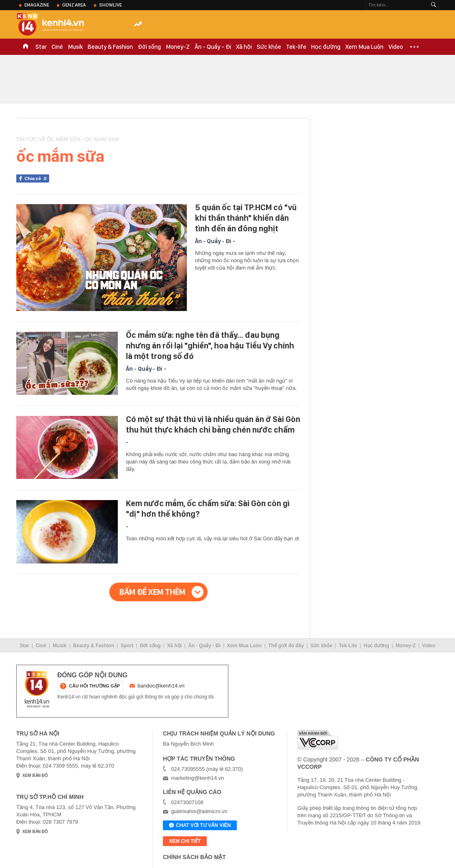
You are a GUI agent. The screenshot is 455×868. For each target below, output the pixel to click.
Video (396, 47)
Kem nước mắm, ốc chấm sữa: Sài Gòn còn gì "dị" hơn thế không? (208, 509)
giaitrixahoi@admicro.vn (199, 811)
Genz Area (74, 5)
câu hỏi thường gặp (94, 686)
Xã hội (244, 47)
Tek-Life (348, 646)
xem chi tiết (185, 841)
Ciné (57, 47)
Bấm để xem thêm (152, 592)
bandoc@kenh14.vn (161, 686)
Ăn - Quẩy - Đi (213, 47)
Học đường (326, 47)
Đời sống (149, 47)
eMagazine (37, 5)
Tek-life (296, 47)
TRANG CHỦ (26, 47)
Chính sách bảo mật (194, 857)
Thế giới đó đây (286, 646)
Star (41, 47)
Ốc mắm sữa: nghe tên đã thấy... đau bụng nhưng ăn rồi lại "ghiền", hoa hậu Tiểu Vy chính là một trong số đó (210, 346)
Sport (127, 646)
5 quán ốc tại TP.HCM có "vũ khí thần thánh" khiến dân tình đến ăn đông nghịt (246, 218)
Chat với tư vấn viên (200, 826)
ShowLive (110, 5)
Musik (75, 47)
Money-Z (178, 47)
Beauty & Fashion (110, 47)
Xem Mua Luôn (364, 47)
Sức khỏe (269, 47)
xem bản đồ (35, 776)
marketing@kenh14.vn (197, 778)
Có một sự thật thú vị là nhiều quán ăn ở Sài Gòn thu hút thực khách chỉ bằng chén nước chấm (213, 424)
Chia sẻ (37, 178)
